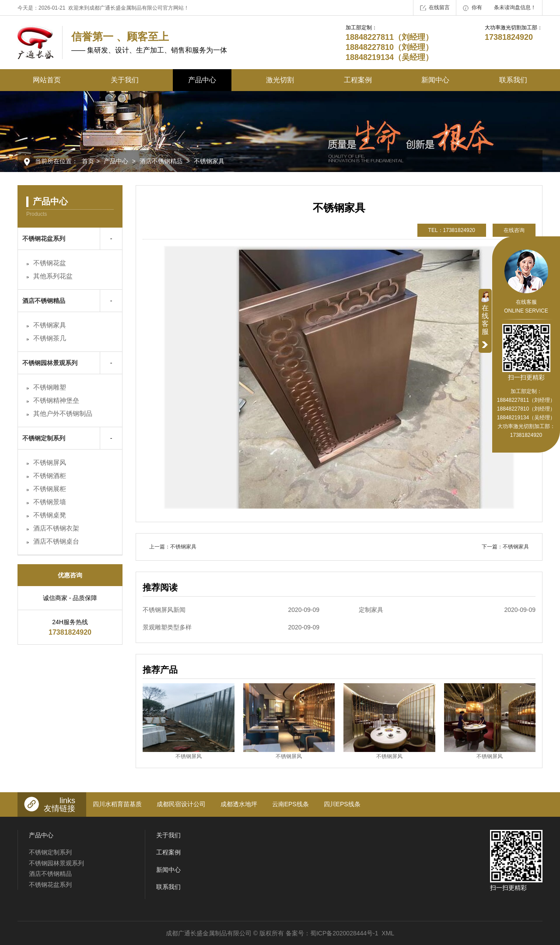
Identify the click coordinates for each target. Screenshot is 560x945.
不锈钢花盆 (50, 263)
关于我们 (125, 80)
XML (388, 933)
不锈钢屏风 (50, 462)
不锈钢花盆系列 (44, 239)
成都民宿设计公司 (181, 804)
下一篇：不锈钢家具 (505, 547)
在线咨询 (514, 230)
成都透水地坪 (239, 804)
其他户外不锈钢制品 (63, 413)
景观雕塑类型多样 (231, 627)
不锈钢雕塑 (50, 387)
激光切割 (280, 80)
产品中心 (202, 80)
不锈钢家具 (209, 161)
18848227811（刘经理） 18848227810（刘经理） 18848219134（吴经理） (526, 409)
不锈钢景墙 (50, 502)
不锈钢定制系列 (44, 438)
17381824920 (526, 435)
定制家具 (447, 610)
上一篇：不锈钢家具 (173, 547)
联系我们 (513, 80)
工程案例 (358, 80)
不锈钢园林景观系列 (50, 363)
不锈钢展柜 (50, 489)
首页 (88, 161)
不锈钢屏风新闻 (231, 610)
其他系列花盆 (53, 276)
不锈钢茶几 (50, 338)
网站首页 (47, 80)
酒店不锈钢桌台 (56, 541)
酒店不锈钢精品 (161, 161)
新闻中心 (435, 80)
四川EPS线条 (342, 804)
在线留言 (435, 8)
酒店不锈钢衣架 (56, 528)
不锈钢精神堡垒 (56, 400)
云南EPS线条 (290, 804)
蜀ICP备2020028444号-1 (344, 933)
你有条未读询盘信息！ (499, 8)
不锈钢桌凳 (50, 515)
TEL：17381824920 (452, 230)
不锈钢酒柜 (50, 476)
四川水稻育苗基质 (117, 804)
